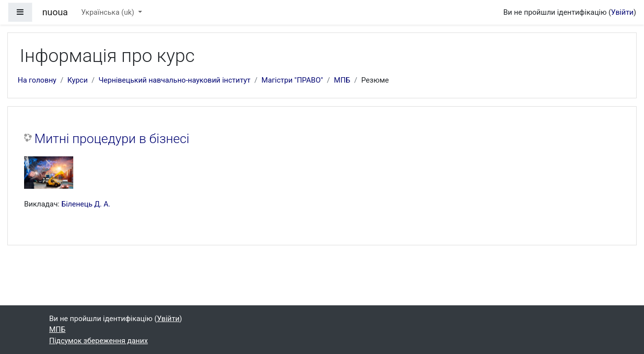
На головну (37, 80)
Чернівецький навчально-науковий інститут (175, 80)
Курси (77, 80)
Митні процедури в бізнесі (112, 139)
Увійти (622, 12)
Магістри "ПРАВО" (292, 80)
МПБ (342, 80)
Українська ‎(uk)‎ (109, 12)
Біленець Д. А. (86, 204)
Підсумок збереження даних (99, 341)
